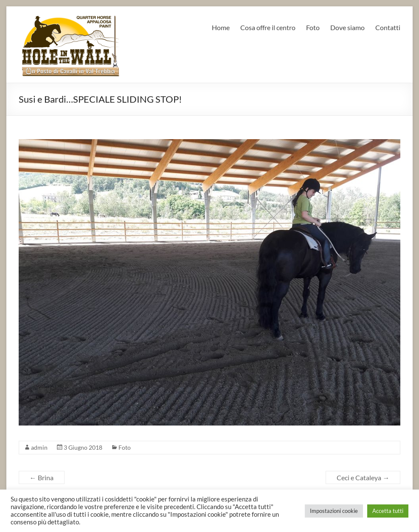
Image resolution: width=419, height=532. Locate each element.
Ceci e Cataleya (363, 477)
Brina (42, 477)
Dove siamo (347, 27)
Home (221, 27)
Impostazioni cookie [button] (334, 511)
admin (39, 447)
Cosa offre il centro (268, 27)
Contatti (388, 27)
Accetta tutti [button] (388, 511)
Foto (313, 27)
